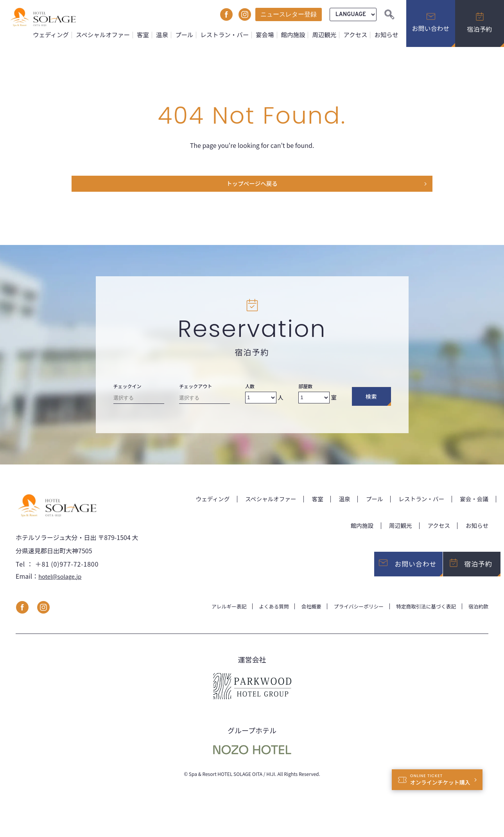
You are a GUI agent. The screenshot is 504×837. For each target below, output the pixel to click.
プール (192, 35)
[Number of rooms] (314, 400)
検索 (371, 400)
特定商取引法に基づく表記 (421, 614)
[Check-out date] (204, 402)
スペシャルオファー (113, 35)
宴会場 (269, 35)
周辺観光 (327, 35)
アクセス (357, 35)
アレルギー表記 (210, 614)
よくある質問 (258, 614)
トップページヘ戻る (252, 185)
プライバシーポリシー (348, 614)
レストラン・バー (230, 35)
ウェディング (63, 35)
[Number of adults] (261, 400)
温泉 (170, 35)
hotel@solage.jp (62, 584)
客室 (152, 35)
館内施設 (297, 35)
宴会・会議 (473, 502)
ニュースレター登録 (289, 14)
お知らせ (387, 35)
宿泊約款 (477, 614)
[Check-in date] (139, 402)
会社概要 (298, 614)
